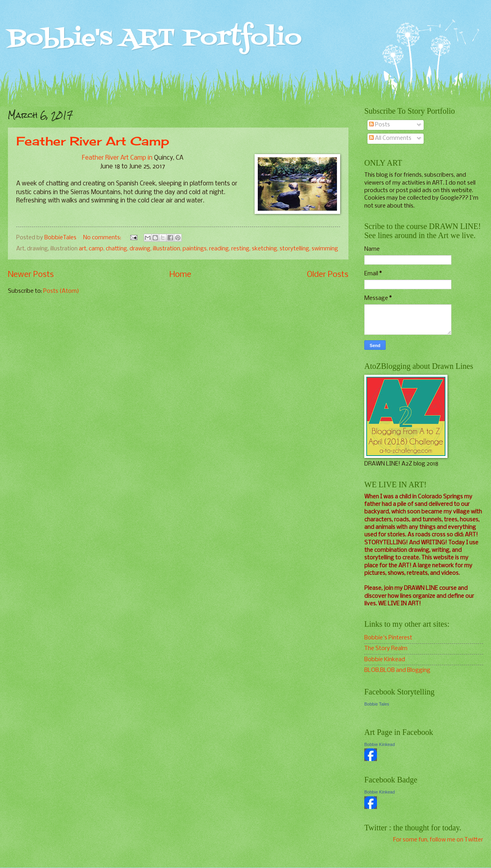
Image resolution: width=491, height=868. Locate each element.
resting (240, 249)
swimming (325, 249)
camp (96, 249)
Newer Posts (31, 275)
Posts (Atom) (61, 291)
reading (219, 249)
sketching (265, 249)
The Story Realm (386, 649)
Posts (380, 125)
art (83, 249)
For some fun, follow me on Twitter (438, 840)
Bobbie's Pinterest (388, 638)
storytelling (294, 249)
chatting (116, 249)
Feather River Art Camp (93, 141)
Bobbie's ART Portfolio (155, 39)
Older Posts (328, 275)
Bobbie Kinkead (385, 660)
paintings (195, 249)
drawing (140, 249)
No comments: (103, 238)
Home (180, 275)
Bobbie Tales (377, 704)
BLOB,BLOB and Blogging (397, 670)
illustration (167, 249)
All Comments (390, 138)
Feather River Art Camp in (118, 158)
